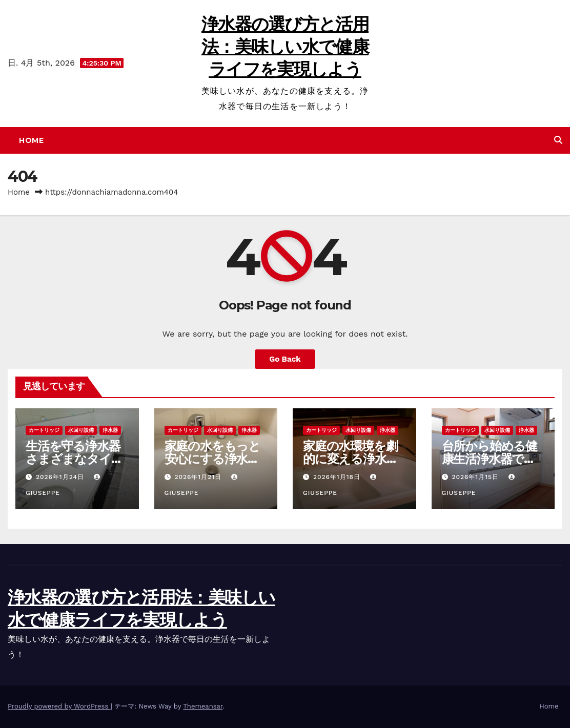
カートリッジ (44, 430)
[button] (558, 140)
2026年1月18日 (338, 477)
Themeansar (203, 706)
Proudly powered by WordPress (59, 706)
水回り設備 (81, 430)
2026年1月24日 (61, 477)
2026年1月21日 (199, 477)
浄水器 (110, 430)
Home (31, 140)
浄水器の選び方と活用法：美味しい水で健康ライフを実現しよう (285, 47)
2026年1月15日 (476, 477)
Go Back (285, 359)
